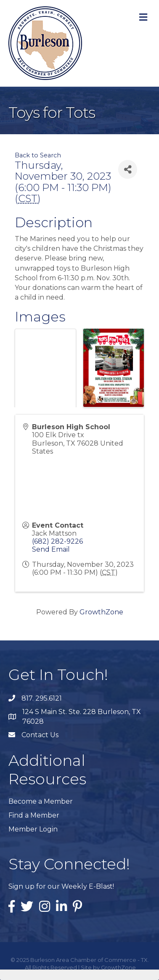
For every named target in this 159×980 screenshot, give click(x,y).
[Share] (128, 169)
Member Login (33, 829)
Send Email (51, 549)
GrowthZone (101, 612)
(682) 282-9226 (57, 541)
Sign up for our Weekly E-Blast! (61, 886)
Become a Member (41, 801)
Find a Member (34, 815)
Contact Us (40, 735)
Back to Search (38, 155)
